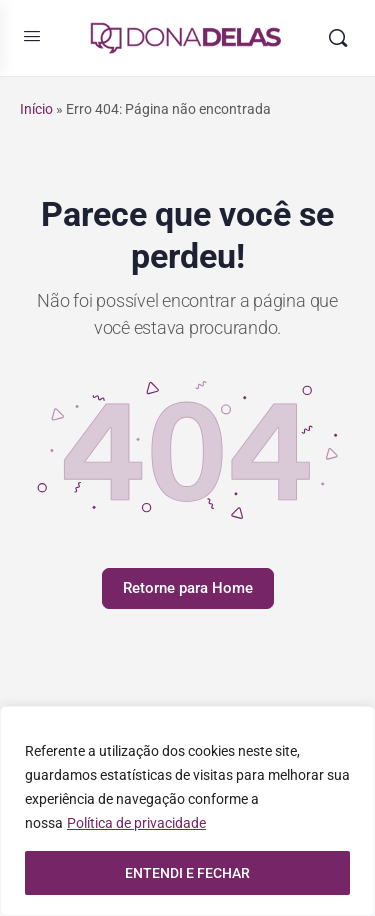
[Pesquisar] (338, 38)
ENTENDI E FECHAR (187, 873)
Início (36, 109)
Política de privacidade (136, 823)
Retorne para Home (188, 588)
